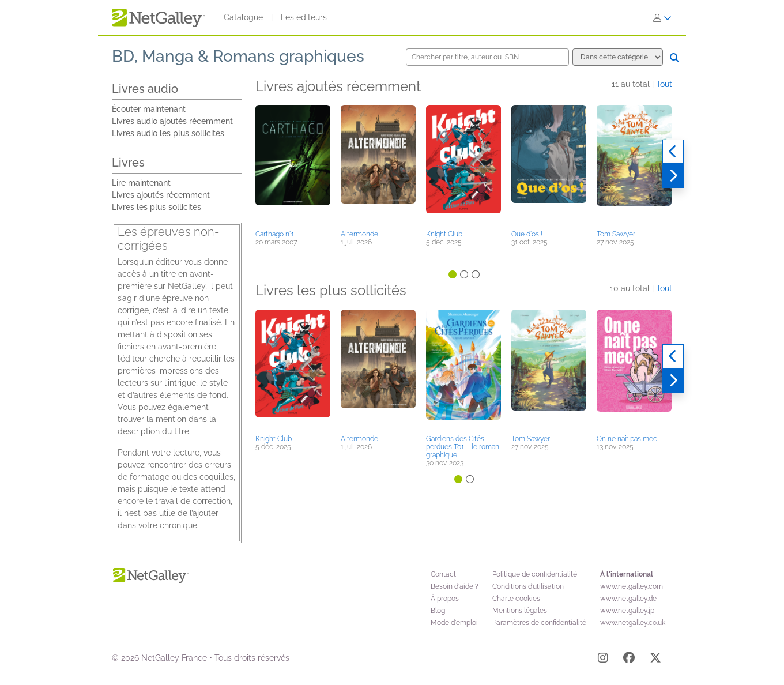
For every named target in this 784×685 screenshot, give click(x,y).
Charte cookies (516, 599)
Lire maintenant (141, 183)
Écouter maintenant (149, 109)
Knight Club (444, 234)
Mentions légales (520, 611)
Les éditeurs (304, 17)
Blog (438, 611)
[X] (655, 660)
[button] (293, 165)
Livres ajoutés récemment (161, 195)
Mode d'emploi (454, 623)
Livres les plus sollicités (157, 207)
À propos (445, 599)
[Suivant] (673, 176)
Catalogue (243, 17)
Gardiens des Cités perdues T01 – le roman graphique (463, 447)
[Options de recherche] (618, 57)
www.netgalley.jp (627, 611)
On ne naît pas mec (627, 439)
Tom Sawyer (616, 234)
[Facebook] (629, 660)
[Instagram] (603, 660)
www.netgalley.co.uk (633, 623)
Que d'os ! (527, 234)
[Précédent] (673, 152)
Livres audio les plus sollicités (168, 133)
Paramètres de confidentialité (539, 623)
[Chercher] (674, 58)
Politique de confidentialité (535, 574)
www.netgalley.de (628, 599)
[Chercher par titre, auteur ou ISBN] (487, 57)
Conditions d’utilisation (528, 586)
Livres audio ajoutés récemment (172, 121)
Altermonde (359, 234)
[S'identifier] (662, 18)
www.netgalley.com (632, 586)
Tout (664, 84)
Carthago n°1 (275, 234)
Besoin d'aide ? (455, 586)
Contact (443, 574)
